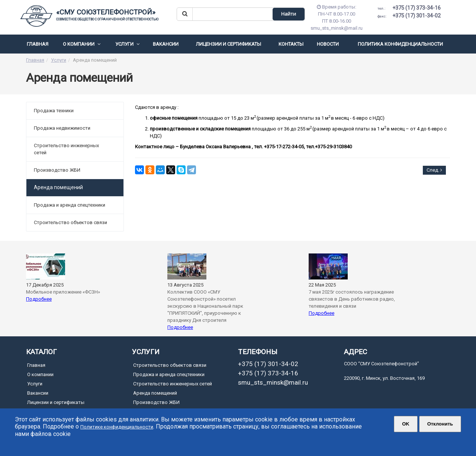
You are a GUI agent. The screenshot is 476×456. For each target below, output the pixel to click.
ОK (406, 424)
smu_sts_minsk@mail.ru (273, 382)
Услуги (127, 44)
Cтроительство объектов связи (70, 222)
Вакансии (166, 44)
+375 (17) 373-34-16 (409, 8)
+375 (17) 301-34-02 (409, 16)
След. (434, 170)
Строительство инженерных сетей (66, 149)
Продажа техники (54, 111)
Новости (328, 44)
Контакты (291, 44)
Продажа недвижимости (62, 128)
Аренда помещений (155, 393)
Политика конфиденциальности (400, 44)
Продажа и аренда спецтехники (70, 205)
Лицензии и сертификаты (229, 44)
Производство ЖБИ (57, 170)
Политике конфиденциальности (117, 427)
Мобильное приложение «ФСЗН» (63, 292)
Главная (38, 44)
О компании (82, 44)
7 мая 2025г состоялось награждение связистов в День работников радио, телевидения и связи (352, 299)
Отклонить (440, 424)
